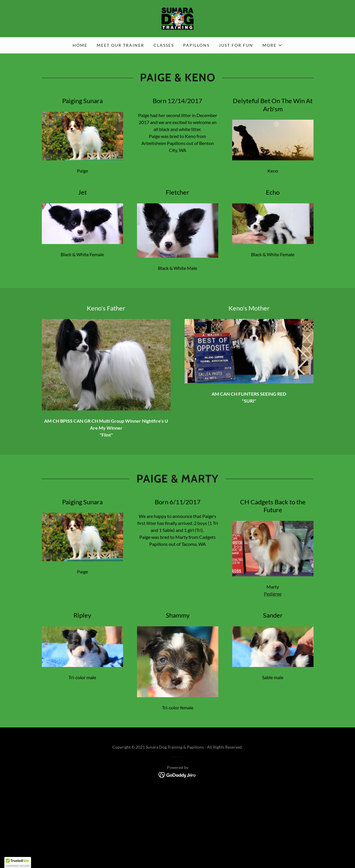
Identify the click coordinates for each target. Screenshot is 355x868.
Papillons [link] (196, 45)
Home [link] (80, 45)
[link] (177, 18)
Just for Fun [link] (236, 45)
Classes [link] (164, 45)
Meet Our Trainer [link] (120, 45)
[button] (272, 45)
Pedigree (273, 594)
